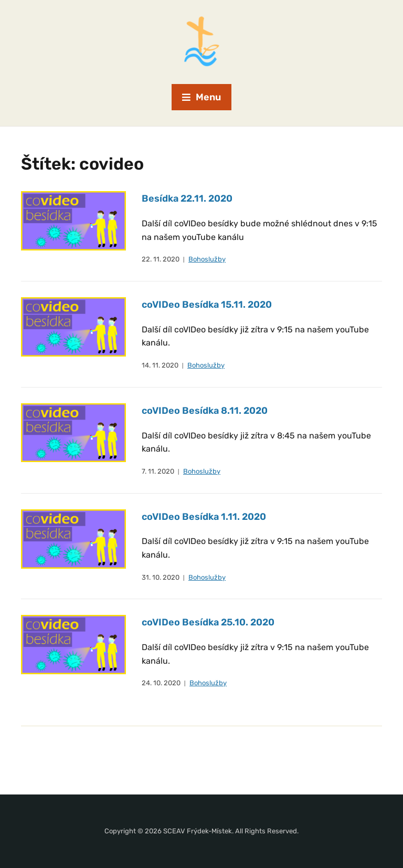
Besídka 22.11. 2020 (187, 198)
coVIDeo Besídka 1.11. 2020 (204, 517)
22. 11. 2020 (161, 259)
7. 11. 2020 (158, 471)
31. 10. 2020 (161, 577)
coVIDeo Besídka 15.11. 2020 (207, 305)
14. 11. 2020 (160, 365)
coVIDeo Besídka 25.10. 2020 (208, 622)
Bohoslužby (207, 259)
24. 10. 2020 (161, 683)
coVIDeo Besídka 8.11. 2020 (205, 411)
